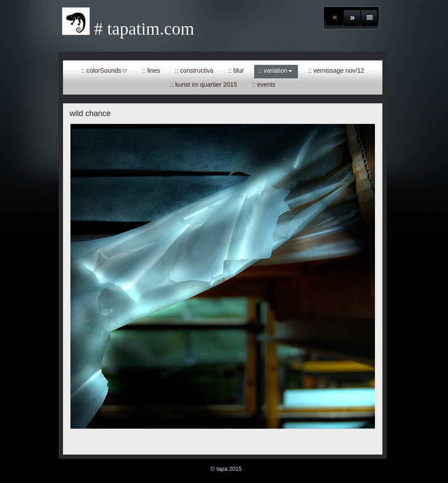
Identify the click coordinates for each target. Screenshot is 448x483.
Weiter (352, 18)
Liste (369, 18)
